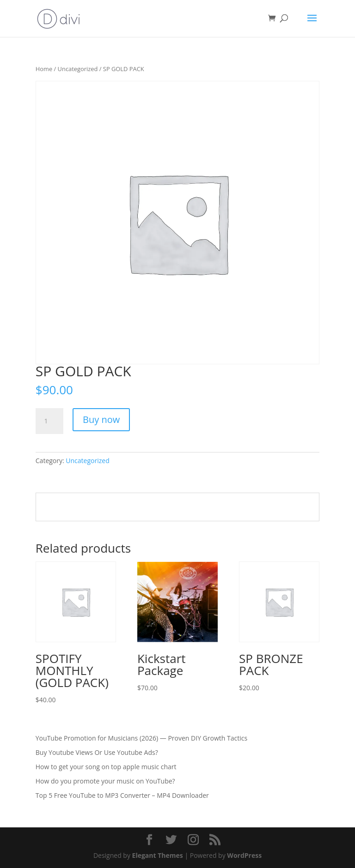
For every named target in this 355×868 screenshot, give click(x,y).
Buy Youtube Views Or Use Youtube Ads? (97, 752)
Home (44, 69)
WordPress (244, 855)
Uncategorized (78, 69)
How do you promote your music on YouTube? (105, 781)
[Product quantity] (49, 421)
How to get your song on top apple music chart (106, 767)
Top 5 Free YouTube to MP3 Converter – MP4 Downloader (122, 795)
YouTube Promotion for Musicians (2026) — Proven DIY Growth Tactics (141, 738)
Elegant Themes (158, 855)
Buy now (101, 419)
